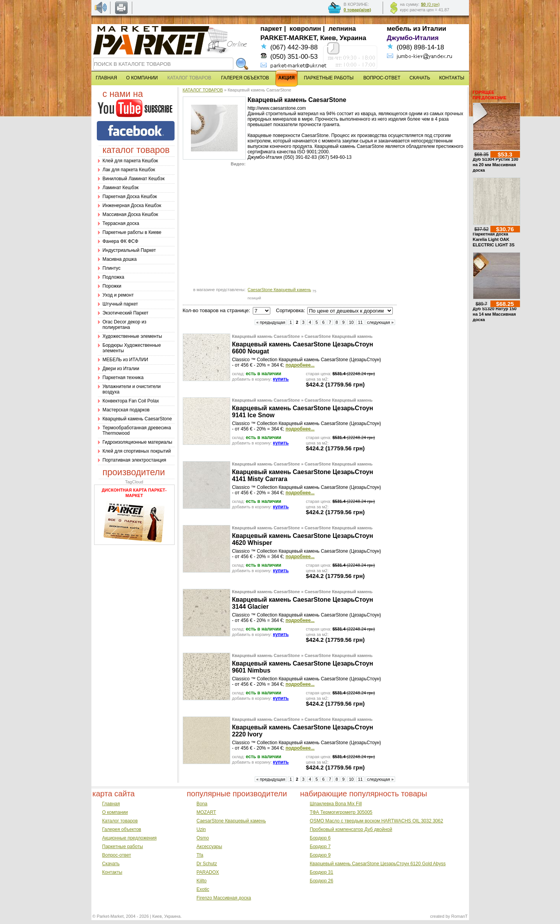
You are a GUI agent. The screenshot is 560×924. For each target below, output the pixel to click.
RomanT (459, 916)
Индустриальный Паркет (129, 250)
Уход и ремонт (118, 295)
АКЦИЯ (287, 78)
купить (281, 379)
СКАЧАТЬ (420, 78)
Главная (111, 804)
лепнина (342, 29)
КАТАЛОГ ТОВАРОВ (203, 90)
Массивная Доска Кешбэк (130, 214)
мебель (399, 29)
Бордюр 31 (322, 872)
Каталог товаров (120, 821)
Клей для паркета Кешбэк (130, 161)
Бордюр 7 (320, 847)
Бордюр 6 (320, 838)
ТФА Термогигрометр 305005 (341, 812)
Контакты (112, 872)
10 (351, 322)
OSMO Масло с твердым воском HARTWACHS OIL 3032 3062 (377, 821)
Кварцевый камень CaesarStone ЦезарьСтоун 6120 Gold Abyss (378, 864)
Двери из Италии (121, 369)
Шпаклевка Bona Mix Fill (336, 804)
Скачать (111, 864)
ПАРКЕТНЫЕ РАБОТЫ (329, 78)
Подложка (114, 277)
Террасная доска (121, 223)
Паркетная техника (123, 378)
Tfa (200, 855)
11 (360, 322)
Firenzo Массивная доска (224, 898)
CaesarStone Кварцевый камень (280, 290)
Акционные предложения (129, 838)
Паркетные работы (123, 847)
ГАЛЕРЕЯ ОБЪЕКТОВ (245, 78)
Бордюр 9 (320, 855)
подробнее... (300, 365)
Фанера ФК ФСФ (121, 241)
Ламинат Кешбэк (121, 188)
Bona (202, 804)
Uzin (201, 829)
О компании (115, 812)
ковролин (305, 29)
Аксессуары (209, 847)
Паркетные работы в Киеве (132, 232)
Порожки (112, 286)
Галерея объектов (122, 829)
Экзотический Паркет (126, 313)
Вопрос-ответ (117, 855)
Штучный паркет (120, 304)
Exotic (203, 889)
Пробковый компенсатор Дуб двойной (351, 829)
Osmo (203, 838)
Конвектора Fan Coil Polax (131, 401)
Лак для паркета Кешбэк (129, 170)
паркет (271, 29)
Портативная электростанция (135, 460)
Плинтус (112, 268)
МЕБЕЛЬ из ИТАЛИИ (125, 360)
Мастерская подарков (126, 410)
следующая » (380, 322)
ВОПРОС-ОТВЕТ (382, 78)
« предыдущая (271, 322)
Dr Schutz (207, 864)
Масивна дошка (120, 259)
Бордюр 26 (322, 881)
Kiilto (201, 881)
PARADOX (208, 872)
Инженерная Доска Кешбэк (132, 206)
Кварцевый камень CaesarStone (137, 419)
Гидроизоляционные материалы (137, 442)
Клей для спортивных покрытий (137, 451)
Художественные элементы (132, 336)
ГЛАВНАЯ (106, 78)
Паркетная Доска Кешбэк (130, 197)
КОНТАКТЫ (452, 78)
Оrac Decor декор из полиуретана (125, 325)
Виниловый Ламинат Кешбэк (134, 179)
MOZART (206, 812)
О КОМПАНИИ (142, 78)
